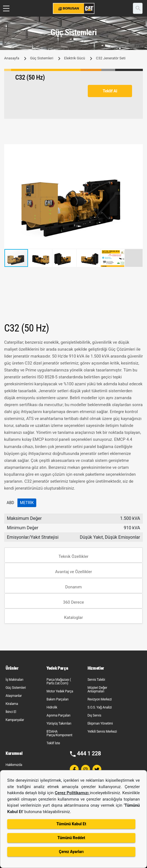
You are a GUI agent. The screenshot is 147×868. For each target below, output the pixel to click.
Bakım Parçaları (57, 699)
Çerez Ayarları (71, 852)
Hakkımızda (14, 765)
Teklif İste (53, 743)
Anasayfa (12, 58)
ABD (10, 503)
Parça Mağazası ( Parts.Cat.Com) (59, 681)
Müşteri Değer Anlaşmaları (97, 689)
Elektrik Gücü (75, 58)
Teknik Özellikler (74, 556)
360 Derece (74, 602)
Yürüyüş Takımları (59, 723)
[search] (138, 8)
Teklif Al (110, 91)
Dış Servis (94, 715)
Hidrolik (52, 707)
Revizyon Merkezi (100, 699)
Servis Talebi (96, 680)
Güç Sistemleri (42, 58)
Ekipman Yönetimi (100, 723)
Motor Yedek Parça (60, 691)
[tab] (73, 555)
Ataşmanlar (14, 696)
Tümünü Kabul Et (71, 824)
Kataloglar (73, 618)
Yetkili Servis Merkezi (102, 732)
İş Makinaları (14, 680)
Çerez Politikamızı (72, 793)
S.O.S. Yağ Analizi (100, 707)
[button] (138, 149)
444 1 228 (89, 753)
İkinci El (11, 712)
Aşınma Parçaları (58, 715)
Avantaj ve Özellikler (73, 572)
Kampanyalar (15, 720)
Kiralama (12, 704)
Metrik (27, 503)
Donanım (74, 587)
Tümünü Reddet (71, 838)
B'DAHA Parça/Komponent (59, 733)
